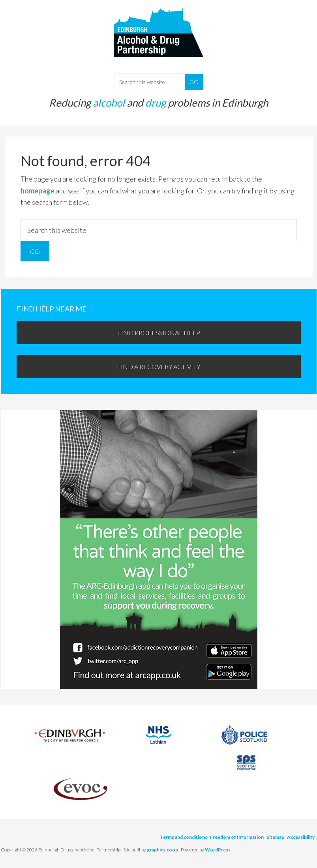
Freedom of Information (237, 837)
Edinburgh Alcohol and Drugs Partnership (159, 39)
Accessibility (301, 837)
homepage (38, 191)
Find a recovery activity (158, 367)
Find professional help (159, 333)
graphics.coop (162, 850)
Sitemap (275, 837)
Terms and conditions (184, 837)
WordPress (218, 850)
